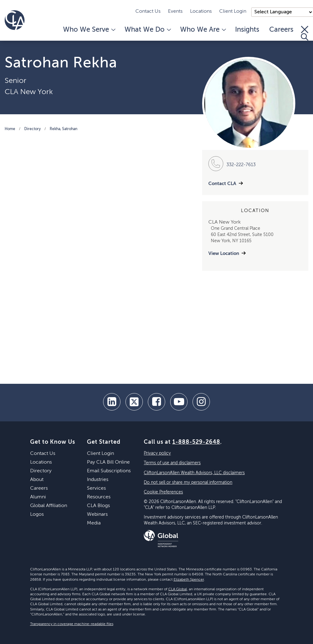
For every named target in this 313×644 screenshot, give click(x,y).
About (37, 480)
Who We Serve (89, 30)
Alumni (38, 497)
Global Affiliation (49, 506)
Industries (98, 480)
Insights (247, 30)
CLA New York (29, 92)
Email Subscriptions (109, 471)
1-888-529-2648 (196, 442)
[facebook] (156, 402)
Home (10, 129)
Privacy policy (157, 453)
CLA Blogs (98, 506)
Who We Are (203, 30)
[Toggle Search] (305, 33)
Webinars (97, 515)
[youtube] (179, 402)
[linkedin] (112, 402)
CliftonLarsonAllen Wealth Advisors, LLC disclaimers (194, 473)
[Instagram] (201, 402)
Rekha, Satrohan (64, 129)
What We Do (147, 30)
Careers (281, 30)
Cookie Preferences (163, 492)
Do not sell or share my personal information (188, 483)
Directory (32, 129)
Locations (201, 11)
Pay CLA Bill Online (108, 462)
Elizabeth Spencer (189, 580)
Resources (99, 497)
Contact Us (148, 11)
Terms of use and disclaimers (172, 463)
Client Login (233, 11)
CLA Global (178, 589)
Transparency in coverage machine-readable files (72, 624)
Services (96, 488)
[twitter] (134, 402)
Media (94, 523)
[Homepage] (15, 20)
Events (175, 11)
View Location (224, 254)
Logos (37, 515)
